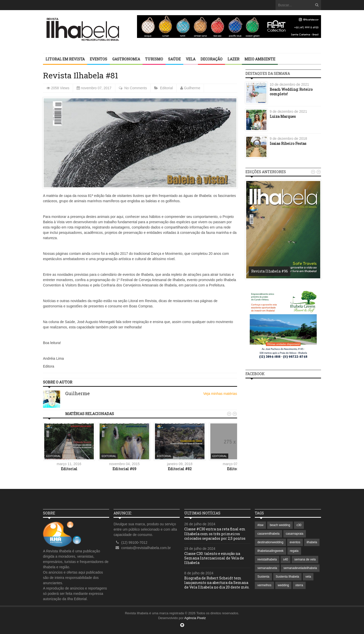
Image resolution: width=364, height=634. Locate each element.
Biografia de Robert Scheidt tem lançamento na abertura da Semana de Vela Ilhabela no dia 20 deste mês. (217, 583)
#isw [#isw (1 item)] (260, 525)
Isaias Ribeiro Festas (288, 143)
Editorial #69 (124, 469)
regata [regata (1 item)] (294, 551)
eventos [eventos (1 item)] (295, 542)
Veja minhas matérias (220, 394)
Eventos (98, 59)
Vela (191, 59)
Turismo (154, 59)
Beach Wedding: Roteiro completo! (291, 92)
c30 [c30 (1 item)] (299, 525)
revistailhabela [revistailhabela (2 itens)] (267, 559)
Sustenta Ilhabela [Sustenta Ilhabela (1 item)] (288, 577)
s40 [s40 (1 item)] (286, 559)
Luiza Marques (283, 116)
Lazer (233, 59)
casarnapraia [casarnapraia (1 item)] (295, 534)
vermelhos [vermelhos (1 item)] (264, 585)
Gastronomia (126, 59)
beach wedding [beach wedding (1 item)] (280, 525)
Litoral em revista (65, 59)
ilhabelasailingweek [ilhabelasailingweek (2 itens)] (270, 551)
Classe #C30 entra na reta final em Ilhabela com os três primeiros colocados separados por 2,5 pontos (215, 534)
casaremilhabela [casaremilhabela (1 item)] (268, 534)
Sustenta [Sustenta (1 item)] (263, 577)
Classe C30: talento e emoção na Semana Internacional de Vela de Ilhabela (214, 558)
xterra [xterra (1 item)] (299, 585)
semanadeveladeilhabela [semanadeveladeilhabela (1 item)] (300, 568)
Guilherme (192, 88)
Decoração (211, 59)
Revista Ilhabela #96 (270, 271)
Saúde (174, 59)
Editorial (166, 88)
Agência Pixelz (195, 618)
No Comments (136, 88)
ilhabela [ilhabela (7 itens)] (312, 542)
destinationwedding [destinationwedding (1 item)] (270, 542)
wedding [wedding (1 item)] (283, 585)
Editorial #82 (180, 469)
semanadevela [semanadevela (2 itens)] (267, 568)
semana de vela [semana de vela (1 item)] (305, 559)
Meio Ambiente (260, 59)
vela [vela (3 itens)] (308, 577)
